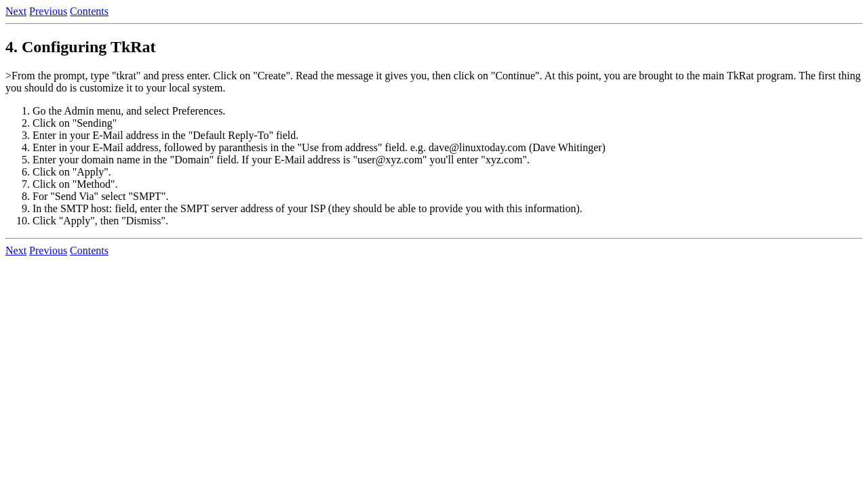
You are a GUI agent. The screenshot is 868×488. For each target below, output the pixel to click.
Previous (48, 11)
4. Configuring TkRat (81, 47)
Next (16, 11)
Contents (89, 11)
